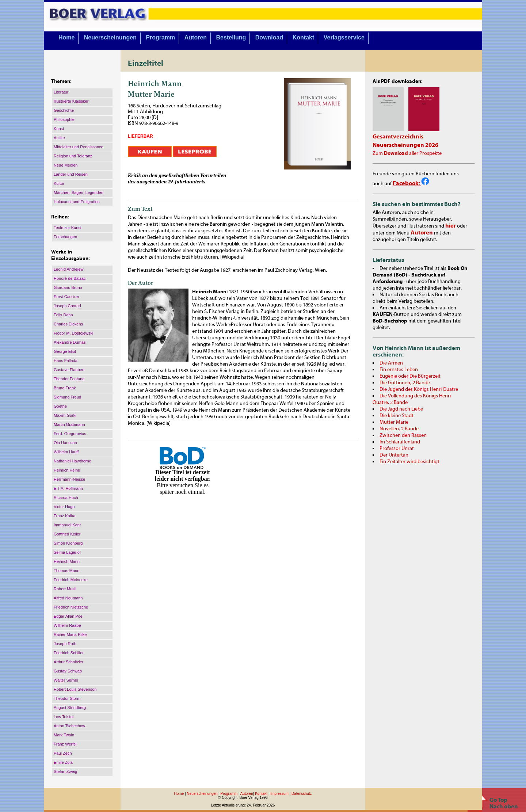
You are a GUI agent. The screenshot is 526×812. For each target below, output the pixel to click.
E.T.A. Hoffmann (68, 488)
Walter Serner (66, 680)
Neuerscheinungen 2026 (405, 145)
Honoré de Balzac (70, 278)
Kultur (59, 183)
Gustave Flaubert (69, 370)
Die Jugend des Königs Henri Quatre (419, 389)
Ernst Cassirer (66, 297)
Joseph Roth (65, 644)
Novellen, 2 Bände (399, 429)
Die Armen (391, 363)
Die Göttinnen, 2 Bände (405, 383)
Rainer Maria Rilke (70, 634)
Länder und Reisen (71, 174)
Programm (160, 37)
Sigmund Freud (67, 397)
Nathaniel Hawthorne (73, 461)
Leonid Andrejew (68, 269)
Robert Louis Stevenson (75, 689)
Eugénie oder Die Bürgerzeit (410, 376)
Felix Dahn (63, 315)
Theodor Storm (67, 698)
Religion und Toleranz (73, 156)
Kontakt (304, 37)
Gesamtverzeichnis (398, 137)
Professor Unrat (397, 449)
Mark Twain (64, 735)
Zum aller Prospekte (407, 153)
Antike (59, 138)
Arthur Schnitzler (68, 662)
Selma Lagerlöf (67, 552)
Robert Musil (65, 589)
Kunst (59, 129)
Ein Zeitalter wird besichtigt (409, 462)
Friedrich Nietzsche (71, 607)
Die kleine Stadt (397, 416)
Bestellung (231, 37)
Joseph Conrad (67, 306)
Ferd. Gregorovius (70, 434)
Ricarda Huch (66, 498)
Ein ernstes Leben (399, 370)
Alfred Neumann (68, 598)
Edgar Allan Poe (68, 616)
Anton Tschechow (69, 726)
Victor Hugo (64, 507)
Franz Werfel (65, 744)
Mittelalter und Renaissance (79, 147)
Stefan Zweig (65, 771)
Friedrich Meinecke (71, 580)
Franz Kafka (64, 516)
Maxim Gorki (65, 415)
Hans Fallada (66, 361)
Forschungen (65, 237)
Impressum (279, 794)
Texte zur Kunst (68, 228)
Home (66, 37)
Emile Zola (63, 762)
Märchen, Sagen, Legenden (79, 192)
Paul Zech (63, 753)
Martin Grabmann (69, 424)
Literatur (61, 92)
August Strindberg (70, 708)
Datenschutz (302, 794)
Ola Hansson (65, 443)
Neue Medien (66, 165)
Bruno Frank (65, 388)
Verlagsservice (344, 37)
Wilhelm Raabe (67, 625)
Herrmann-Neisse (69, 479)
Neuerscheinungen (110, 37)
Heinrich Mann (67, 561)
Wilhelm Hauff (66, 452)
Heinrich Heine (67, 470)
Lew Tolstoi (64, 717)
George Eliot (65, 351)
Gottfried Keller (67, 534)
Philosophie (64, 119)
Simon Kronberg (68, 543)
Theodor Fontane (69, 379)
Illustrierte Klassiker (71, 101)
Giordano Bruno (68, 287)
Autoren (196, 37)
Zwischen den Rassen (403, 435)
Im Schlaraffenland (400, 442)
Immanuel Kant (67, 525)
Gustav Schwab (68, 671)
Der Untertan (394, 455)
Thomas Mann (66, 571)
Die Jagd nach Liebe (401, 409)
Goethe (60, 406)
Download (269, 37)
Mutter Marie (394, 422)
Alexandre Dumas (70, 342)
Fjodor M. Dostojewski (73, 333)
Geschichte (64, 110)
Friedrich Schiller (69, 653)
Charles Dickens (68, 324)
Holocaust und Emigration (77, 202)
